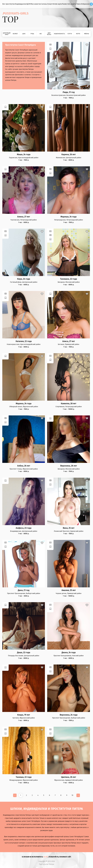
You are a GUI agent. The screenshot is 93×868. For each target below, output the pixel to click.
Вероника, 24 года (69, 715)
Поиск (79, 4)
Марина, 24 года (24, 404)
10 (72, 795)
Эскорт (50, 4)
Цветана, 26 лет (69, 777)
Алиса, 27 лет (69, 341)
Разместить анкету (69, 4)
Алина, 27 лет (24, 217)
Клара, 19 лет (24, 715)
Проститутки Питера (47, 864)
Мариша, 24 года (69, 217)
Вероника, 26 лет (69, 466)
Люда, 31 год (69, 92)
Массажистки (36, 4)
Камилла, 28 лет (69, 404)
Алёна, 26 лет (24, 466)
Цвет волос (49, 34)
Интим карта (57, 4)
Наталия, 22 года (24, 341)
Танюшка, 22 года (69, 279)
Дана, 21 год (24, 590)
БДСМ (28, 4)
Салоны (44, 4)
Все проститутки (9, 4)
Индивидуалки (20, 4)
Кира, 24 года (24, 279)
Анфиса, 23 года (24, 528)
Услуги (70, 34)
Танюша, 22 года (24, 777)
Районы (87, 34)
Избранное (85, 4)
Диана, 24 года (69, 653)
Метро (78, 34)
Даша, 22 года (24, 653)
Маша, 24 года (24, 155)
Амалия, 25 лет (69, 590)
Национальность (59, 34)
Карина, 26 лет (69, 155)
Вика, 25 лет (69, 528)
